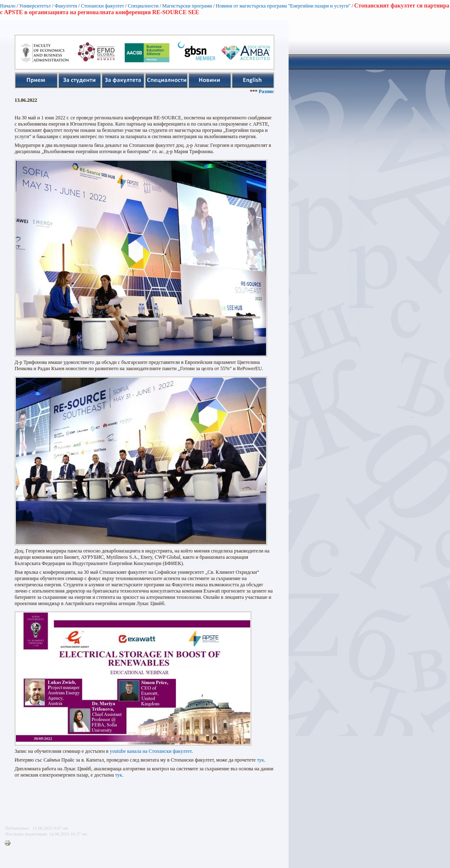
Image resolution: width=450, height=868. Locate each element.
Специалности (143, 6)
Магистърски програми (187, 6)
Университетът (35, 6)
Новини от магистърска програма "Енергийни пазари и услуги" (283, 6)
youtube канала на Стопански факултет (151, 751)
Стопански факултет (103, 6)
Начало (8, 6)
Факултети (66, 6)
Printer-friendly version (10, 843)
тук (260, 760)
